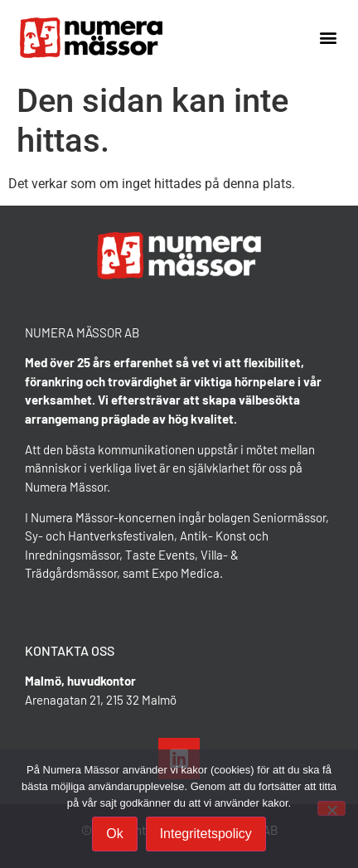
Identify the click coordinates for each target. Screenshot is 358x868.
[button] (328, 38)
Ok (114, 834)
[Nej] (331, 808)
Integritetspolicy (206, 834)
